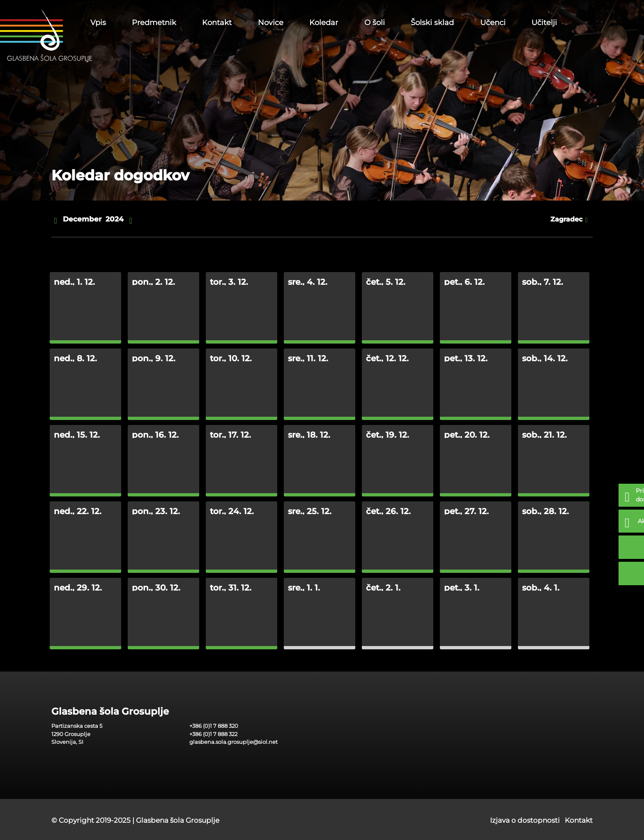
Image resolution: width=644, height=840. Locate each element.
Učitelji (544, 23)
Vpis (98, 23)
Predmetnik (154, 23)
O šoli (375, 23)
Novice (271, 23)
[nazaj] (55, 219)
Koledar (324, 23)
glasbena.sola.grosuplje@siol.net (233, 742)
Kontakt (217, 23)
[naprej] (131, 219)
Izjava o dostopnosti (525, 820)
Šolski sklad (432, 23)
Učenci (493, 23)
